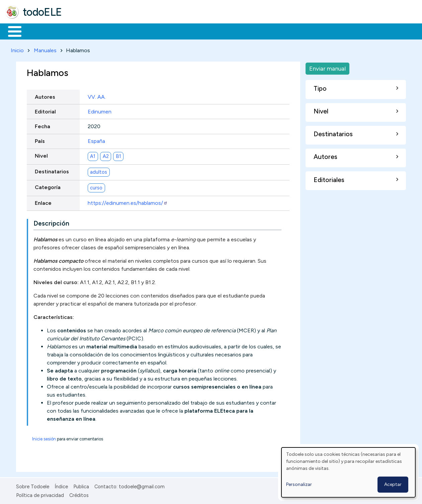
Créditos (79, 494)
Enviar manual (327, 67)
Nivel (41, 155)
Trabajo (121, 31)
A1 (93, 155)
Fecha (43, 125)
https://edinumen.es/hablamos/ (128, 202)
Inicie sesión (44, 438)
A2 (106, 155)
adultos (99, 171)
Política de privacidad (40, 494)
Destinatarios (52, 171)
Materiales (37, 31)
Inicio (11, 31)
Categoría (48, 186)
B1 (118, 155)
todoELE (42, 12)
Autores (45, 96)
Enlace (43, 202)
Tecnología (200, 31)
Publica (81, 485)
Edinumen (100, 110)
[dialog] (348, 472)
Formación (81, 31)
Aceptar (393, 484)
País (40, 140)
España (96, 140)
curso (96, 186)
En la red (158, 31)
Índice (61, 485)
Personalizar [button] (299, 484)
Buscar (275, 31)
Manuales (45, 49)
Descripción (51, 222)
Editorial (45, 110)
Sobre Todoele (33, 485)
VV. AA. (97, 96)
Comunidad (245, 31)
